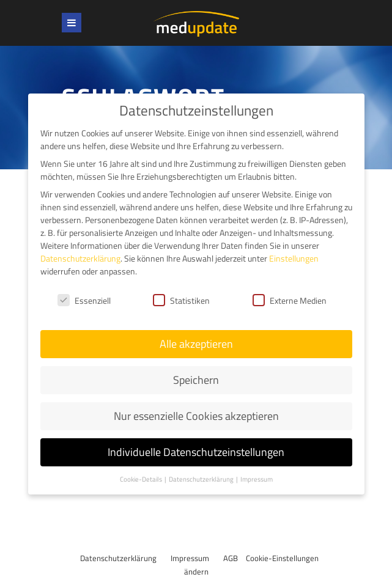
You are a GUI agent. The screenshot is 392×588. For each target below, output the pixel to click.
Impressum (190, 558)
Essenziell (84, 300)
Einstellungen (294, 258)
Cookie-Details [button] (142, 479)
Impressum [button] (257, 479)
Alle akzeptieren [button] (196, 344)
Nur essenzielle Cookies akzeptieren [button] (196, 416)
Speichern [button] (196, 380)
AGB (231, 558)
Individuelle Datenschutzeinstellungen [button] (196, 452)
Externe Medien (290, 300)
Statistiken (181, 300)
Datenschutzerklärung (118, 558)
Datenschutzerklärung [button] (202, 479)
